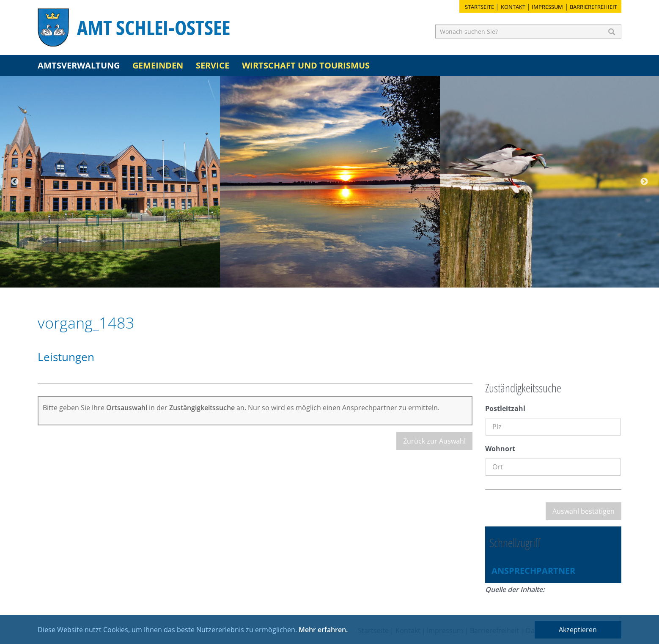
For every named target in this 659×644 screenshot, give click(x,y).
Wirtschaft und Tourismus (306, 65)
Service (213, 65)
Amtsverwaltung (79, 65)
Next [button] (644, 182)
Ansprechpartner (533, 571)
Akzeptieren (578, 630)
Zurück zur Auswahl (434, 441)
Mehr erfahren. (323, 630)
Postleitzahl (505, 408)
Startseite (479, 7)
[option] (110, 182)
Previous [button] (15, 182)
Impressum (547, 7)
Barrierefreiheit (593, 7)
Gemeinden (158, 65)
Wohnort (500, 449)
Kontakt (513, 7)
